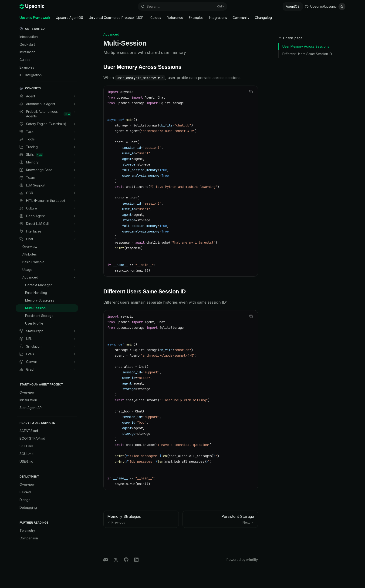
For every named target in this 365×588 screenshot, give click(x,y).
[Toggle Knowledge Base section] (47, 170)
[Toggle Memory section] (47, 162)
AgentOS (293, 6)
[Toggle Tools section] (47, 139)
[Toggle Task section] (47, 132)
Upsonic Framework (35, 19)
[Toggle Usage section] (47, 270)
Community (241, 19)
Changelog (263, 19)
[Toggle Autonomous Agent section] (47, 104)
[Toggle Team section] (47, 178)
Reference (175, 19)
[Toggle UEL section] (47, 339)
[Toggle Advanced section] (47, 277)
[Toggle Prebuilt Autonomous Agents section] (47, 114)
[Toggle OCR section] (47, 193)
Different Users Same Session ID (307, 54)
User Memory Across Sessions (306, 46)
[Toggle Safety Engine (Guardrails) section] (47, 124)
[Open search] (182, 7)
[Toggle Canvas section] (47, 362)
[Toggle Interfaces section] (47, 231)
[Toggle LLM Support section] (47, 185)
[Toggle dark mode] (342, 7)
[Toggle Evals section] (47, 354)
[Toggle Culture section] (47, 208)
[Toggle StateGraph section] (47, 331)
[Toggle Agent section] (47, 96)
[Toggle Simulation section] (47, 346)
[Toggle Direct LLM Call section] (47, 224)
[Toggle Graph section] (47, 369)
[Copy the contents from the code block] (251, 92)
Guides (156, 19)
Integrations (218, 19)
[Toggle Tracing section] (47, 147)
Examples (196, 19)
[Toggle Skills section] (47, 155)
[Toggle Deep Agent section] (47, 216)
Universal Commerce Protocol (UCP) (117, 19)
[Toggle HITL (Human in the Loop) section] (47, 201)
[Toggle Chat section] (47, 239)
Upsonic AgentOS (69, 19)
